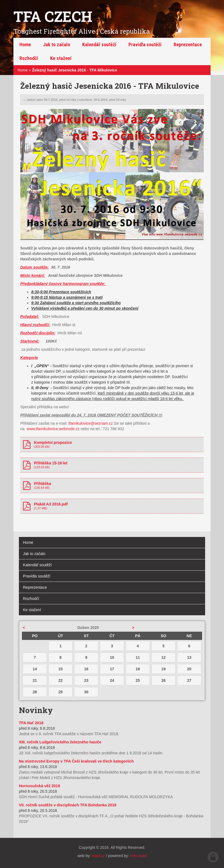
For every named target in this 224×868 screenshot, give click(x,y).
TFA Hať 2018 (31, 723)
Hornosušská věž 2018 (39, 786)
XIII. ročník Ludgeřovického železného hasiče (60, 742)
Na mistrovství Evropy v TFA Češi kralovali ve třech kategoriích (76, 761)
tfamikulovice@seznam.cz (91, 423)
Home (23, 70)
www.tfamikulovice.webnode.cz (53, 429)
